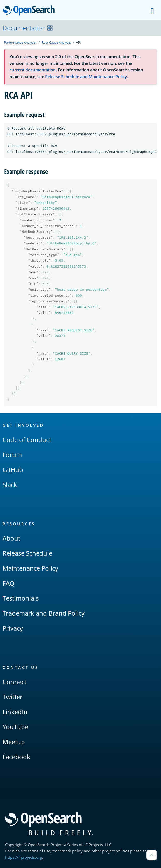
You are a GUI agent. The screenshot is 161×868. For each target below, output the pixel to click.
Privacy (13, 628)
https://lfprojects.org (24, 857)
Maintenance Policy (30, 568)
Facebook (16, 757)
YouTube (15, 727)
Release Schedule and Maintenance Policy (86, 77)
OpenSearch (30, 11)
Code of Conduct (27, 440)
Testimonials (21, 598)
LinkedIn (15, 712)
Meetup (14, 742)
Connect (15, 682)
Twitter (13, 697)
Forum (12, 455)
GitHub (13, 470)
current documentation (33, 70)
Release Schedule (27, 553)
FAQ (9, 583)
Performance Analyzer (20, 43)
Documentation (28, 28)
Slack (10, 485)
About (11, 538)
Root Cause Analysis (56, 43)
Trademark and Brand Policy (44, 613)
